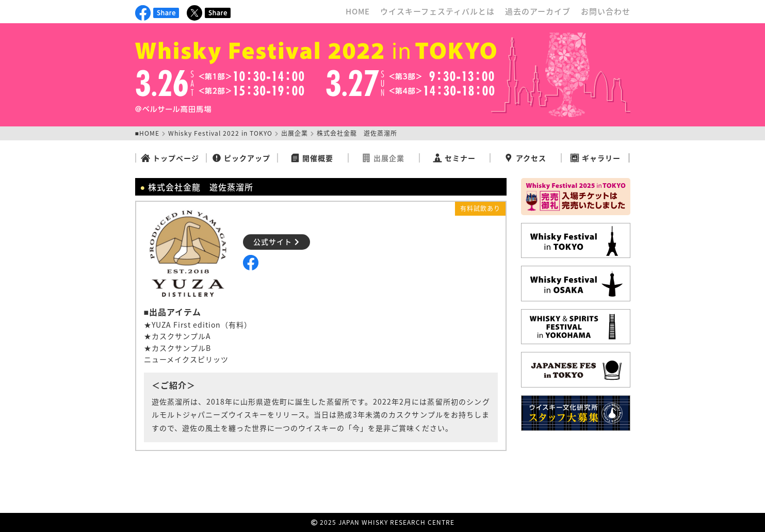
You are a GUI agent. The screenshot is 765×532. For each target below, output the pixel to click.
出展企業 (295, 133)
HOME (358, 11)
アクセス (525, 158)
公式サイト (276, 241)
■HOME (147, 133)
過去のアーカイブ (538, 11)
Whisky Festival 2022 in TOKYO (220, 133)
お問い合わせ (606, 11)
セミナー (454, 158)
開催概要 (312, 158)
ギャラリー (595, 158)
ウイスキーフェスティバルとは (437, 11)
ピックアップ (241, 158)
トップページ (170, 158)
